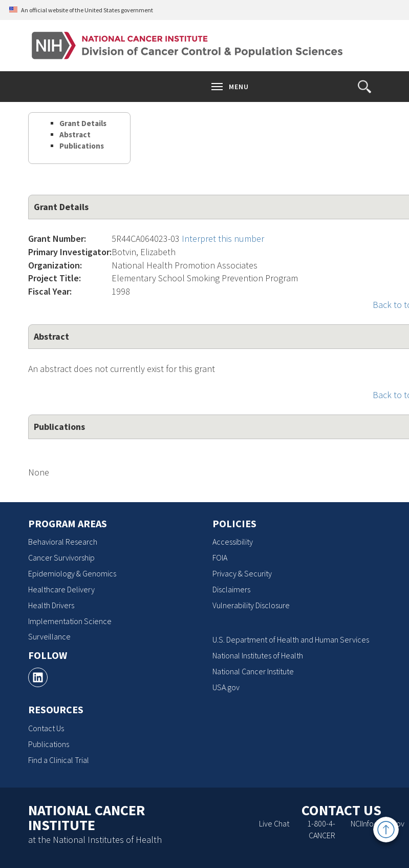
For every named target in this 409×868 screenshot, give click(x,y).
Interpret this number (223, 239)
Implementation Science (70, 621)
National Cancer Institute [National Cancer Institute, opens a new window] (253, 671)
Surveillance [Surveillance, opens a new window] (49, 636)
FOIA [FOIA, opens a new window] (220, 557)
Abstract (75, 135)
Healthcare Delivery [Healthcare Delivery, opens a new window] (61, 589)
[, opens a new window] (38, 677)
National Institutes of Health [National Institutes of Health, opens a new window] (258, 655)
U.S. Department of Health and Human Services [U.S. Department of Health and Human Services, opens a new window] (291, 639)
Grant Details (83, 123)
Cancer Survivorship (61, 557)
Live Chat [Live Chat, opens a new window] (274, 823)
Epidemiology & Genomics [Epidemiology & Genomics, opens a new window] (72, 573)
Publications (82, 146)
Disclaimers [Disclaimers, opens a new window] (231, 589)
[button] (364, 87)
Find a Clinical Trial (59, 760)
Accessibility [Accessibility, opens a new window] (233, 542)
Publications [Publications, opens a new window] (49, 744)
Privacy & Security (242, 573)
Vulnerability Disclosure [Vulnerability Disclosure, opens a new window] (251, 605)
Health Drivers (51, 605)
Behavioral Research (63, 542)
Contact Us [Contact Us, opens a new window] (46, 728)
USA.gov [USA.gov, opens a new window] (226, 687)
